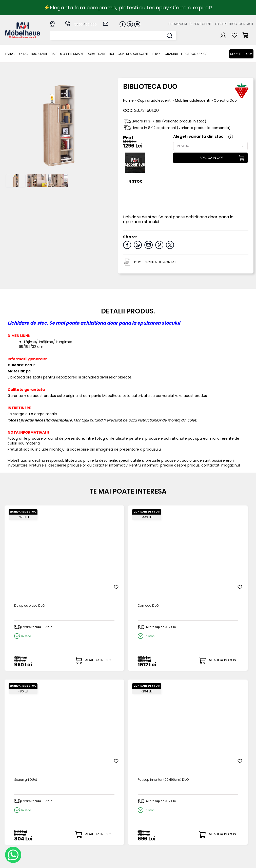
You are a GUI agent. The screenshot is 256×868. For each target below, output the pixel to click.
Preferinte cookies (178, 824)
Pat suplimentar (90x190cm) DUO (214, 559)
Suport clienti (201, 24)
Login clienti (136, 808)
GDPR (94, 841)
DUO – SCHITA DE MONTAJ (155, 262)
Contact (246, 24)
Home (128, 100)
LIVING (10, 54)
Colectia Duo (225, 100)
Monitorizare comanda (100, 831)
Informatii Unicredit (106, 845)
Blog (233, 24)
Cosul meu (135, 820)
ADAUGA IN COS (209, 158)
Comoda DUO (86, 556)
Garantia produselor (99, 822)
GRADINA (171, 54)
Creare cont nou (141, 804)
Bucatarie (39, 54)
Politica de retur (103, 837)
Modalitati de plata (107, 808)
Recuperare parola (143, 812)
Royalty (247, 862)
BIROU (157, 54)
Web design (224, 862)
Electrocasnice (194, 54)
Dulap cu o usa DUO (29, 556)
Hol (112, 54)
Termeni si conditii (105, 816)
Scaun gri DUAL (149, 556)
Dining (23, 54)
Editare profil (137, 828)
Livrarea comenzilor (107, 812)
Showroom (178, 24)
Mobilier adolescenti (193, 100)
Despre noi (171, 804)
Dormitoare (96, 54)
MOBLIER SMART (72, 54)
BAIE (54, 54)
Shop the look (241, 54)
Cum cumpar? (102, 804)
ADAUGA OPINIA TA (128, 695)
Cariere (221, 24)
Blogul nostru (173, 816)
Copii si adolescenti (133, 54)
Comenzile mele (140, 824)
